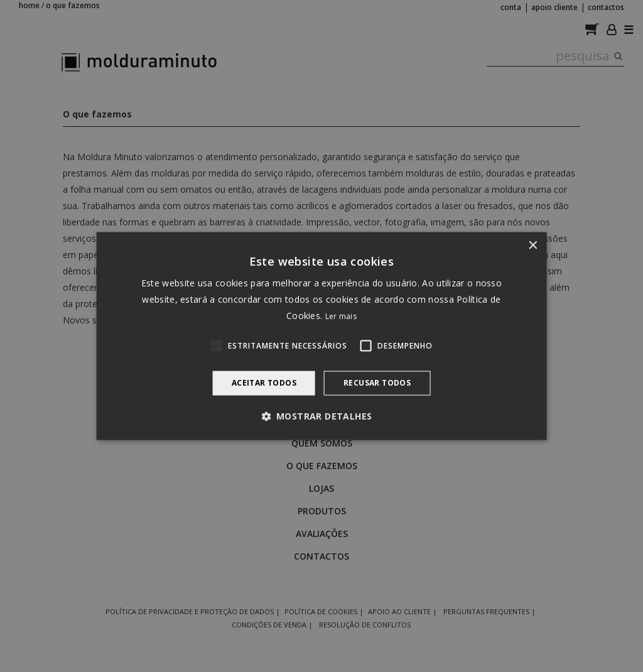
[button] (322, 416)
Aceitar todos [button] (264, 383)
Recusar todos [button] (377, 383)
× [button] (532, 246)
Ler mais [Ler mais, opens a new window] (341, 316)
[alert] (321, 336)
